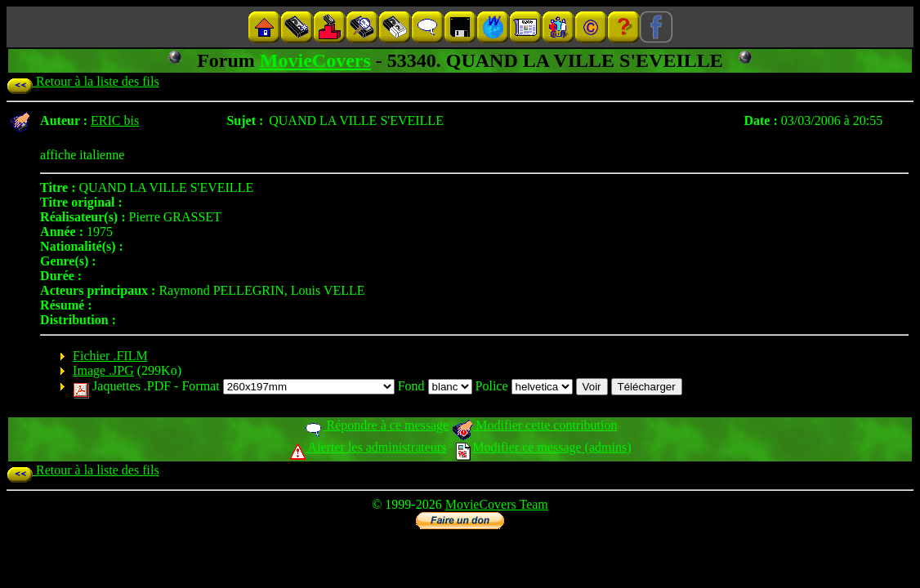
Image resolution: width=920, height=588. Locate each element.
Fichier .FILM (110, 356)
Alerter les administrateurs (368, 447)
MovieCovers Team (497, 504)
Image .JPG (103, 370)
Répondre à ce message (376, 425)
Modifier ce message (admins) (543, 447)
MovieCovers (315, 60)
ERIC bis (115, 120)
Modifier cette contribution (534, 425)
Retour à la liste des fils (83, 81)
